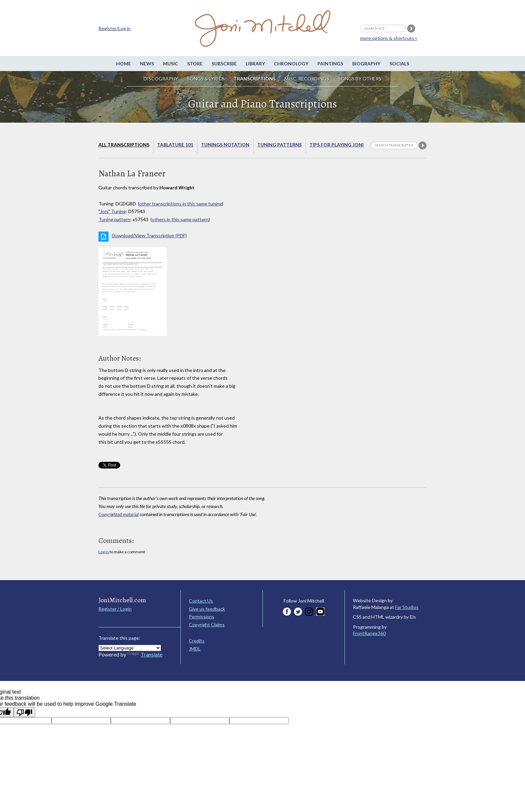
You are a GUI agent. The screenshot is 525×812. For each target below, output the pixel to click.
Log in (104, 552)
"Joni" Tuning (112, 211)
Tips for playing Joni (336, 145)
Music (171, 64)
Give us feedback (207, 609)
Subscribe (224, 64)
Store (195, 64)
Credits (197, 641)
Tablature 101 (175, 145)
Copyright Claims (207, 624)
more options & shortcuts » (389, 38)
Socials (399, 64)
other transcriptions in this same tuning (181, 204)
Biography (366, 64)
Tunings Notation (225, 145)
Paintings (330, 64)
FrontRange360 (369, 633)
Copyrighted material (119, 514)
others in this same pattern (180, 219)
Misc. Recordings (307, 79)
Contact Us (201, 601)
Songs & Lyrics (206, 79)
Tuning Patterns (279, 145)
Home (124, 64)
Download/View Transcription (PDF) (149, 235)
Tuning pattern (114, 219)
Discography (161, 79)
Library (255, 64)
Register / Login (115, 609)
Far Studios (407, 607)
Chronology (291, 64)
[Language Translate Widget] (130, 648)
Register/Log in (115, 28)
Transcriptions (255, 79)
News (147, 64)
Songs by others (360, 79)
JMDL (195, 649)
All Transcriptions (124, 145)
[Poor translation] (24, 712)
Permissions (202, 616)
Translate (145, 654)
